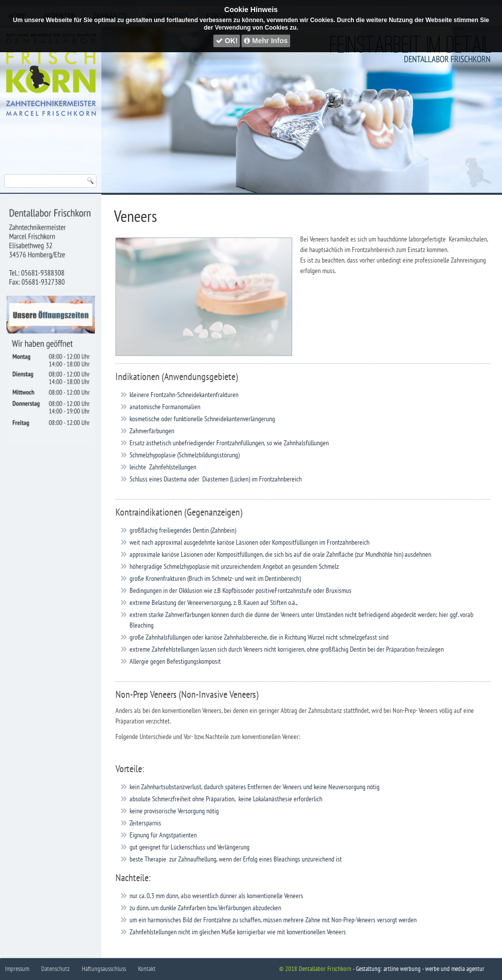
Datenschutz (55, 969)
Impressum (17, 969)
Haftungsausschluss (104, 969)
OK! (227, 41)
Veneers (136, 216)
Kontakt (147, 969)
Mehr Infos (266, 41)
